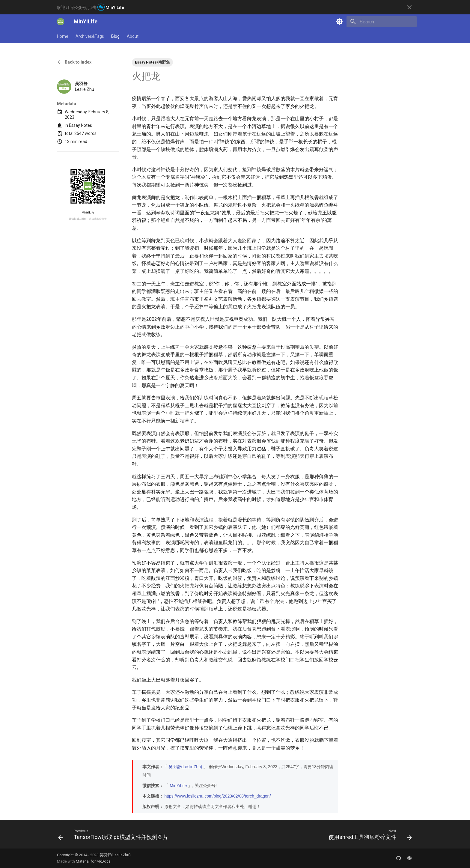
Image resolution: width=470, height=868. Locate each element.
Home (63, 36)
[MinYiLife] (61, 22)
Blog (115, 36)
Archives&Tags (90, 36)
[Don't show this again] (409, 7)
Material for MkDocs (93, 861)
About (133, 36)
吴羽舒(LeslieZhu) (185, 767)
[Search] (382, 22)
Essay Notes (80, 125)
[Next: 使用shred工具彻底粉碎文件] (369, 836)
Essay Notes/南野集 (152, 62)
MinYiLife (178, 786)
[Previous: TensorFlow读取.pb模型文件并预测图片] (115, 836)
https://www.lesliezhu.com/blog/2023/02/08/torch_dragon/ (217, 796)
